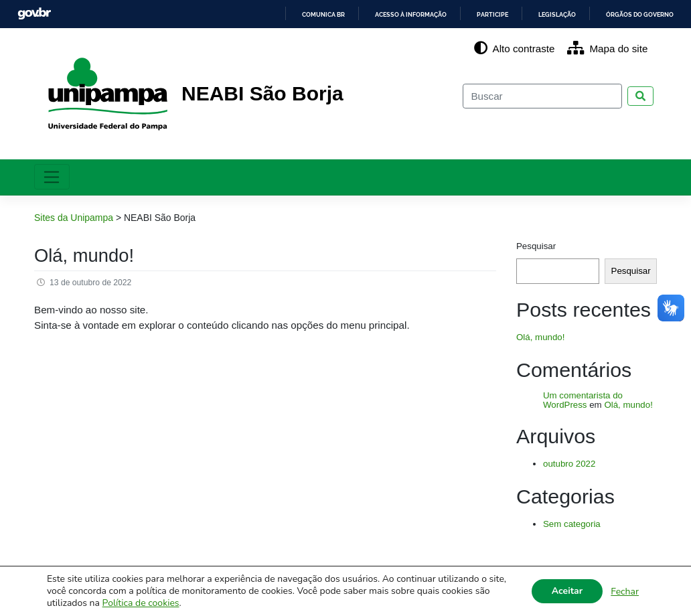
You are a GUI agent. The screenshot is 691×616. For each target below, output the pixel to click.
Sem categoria (572, 524)
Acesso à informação (377, 14)
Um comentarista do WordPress (583, 400)
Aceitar (567, 591)
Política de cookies (141, 603)
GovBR (34, 14)
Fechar (625, 592)
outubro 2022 (569, 464)
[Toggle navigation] (52, 177)
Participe (469, 14)
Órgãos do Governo (633, 14)
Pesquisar (536, 246)
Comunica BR (278, 14)
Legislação (541, 14)
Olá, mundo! (84, 255)
